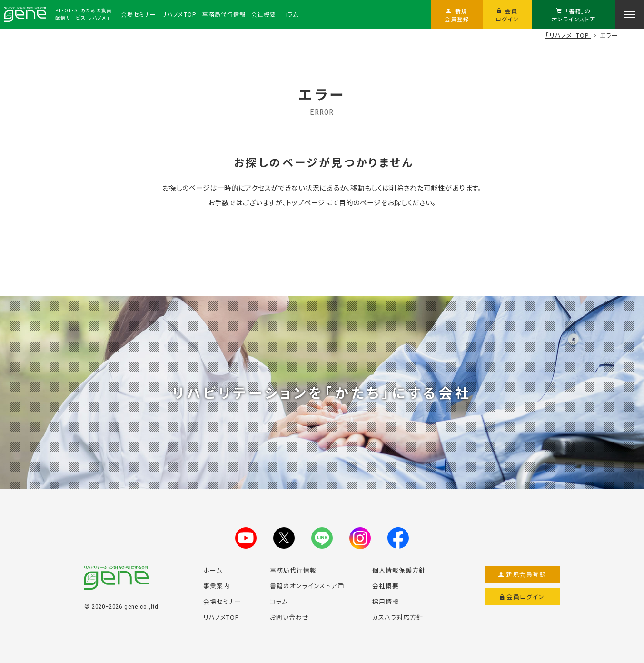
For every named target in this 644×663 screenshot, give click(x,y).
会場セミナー (222, 601)
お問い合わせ (289, 617)
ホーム (213, 570)
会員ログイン (522, 597)
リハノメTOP (221, 617)
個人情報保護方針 (399, 570)
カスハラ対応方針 (398, 617)
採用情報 (386, 601)
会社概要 (386, 586)
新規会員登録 (522, 574)
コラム (279, 601)
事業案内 (217, 586)
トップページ (306, 202)
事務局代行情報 (293, 570)
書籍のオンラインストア (307, 586)
